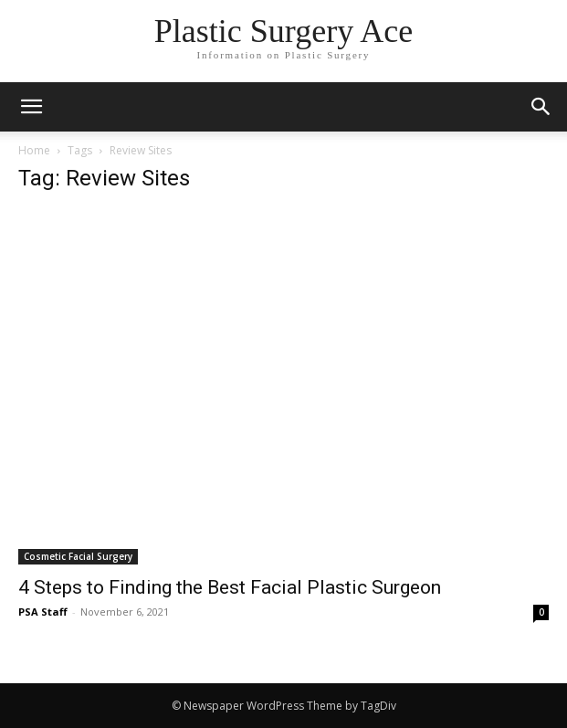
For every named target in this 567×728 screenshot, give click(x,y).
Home (34, 150)
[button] (541, 107)
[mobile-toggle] (31, 107)
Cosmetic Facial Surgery (78, 556)
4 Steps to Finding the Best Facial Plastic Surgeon (230, 587)
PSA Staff (43, 612)
